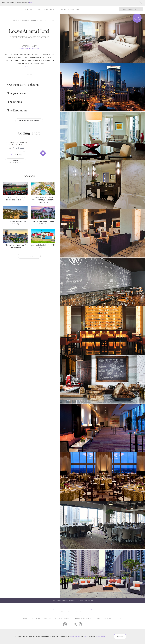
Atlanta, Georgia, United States (38, 21)
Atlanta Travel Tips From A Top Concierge (16, 246)
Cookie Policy (100, 636)
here (31, 3)
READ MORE (29, 66)
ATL (12, 155)
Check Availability (15, 162)
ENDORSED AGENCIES (83, 619)
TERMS (97, 619)
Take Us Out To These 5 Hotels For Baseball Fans (15, 199)
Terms (86, 636)
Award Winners (49, 10)
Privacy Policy (75, 636)
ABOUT (26, 619)
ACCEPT (120, 636)
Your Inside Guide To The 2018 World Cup (43, 246)
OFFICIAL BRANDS (62, 619)
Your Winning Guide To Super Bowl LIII (43, 223)
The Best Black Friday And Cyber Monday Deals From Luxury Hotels (43, 200)
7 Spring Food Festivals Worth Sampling (15, 223)
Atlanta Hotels (12, 21)
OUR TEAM (36, 619)
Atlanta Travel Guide (29, 121)
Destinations (28, 10)
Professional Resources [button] (131, 9)
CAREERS (48, 619)
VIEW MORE (29, 256)
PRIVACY (107, 619)
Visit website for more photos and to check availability (72, 601)
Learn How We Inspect (29, 49)
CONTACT (118, 619)
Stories (38, 10)
